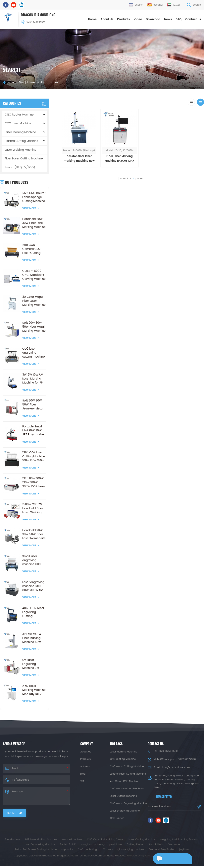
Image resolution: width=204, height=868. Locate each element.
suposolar (67, 851)
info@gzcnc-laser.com (176, 767)
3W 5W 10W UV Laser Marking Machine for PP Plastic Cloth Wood (33, 379)
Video (138, 19)
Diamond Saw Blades (162, 851)
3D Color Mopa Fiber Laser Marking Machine (34, 301)
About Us (107, 19)
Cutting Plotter (135, 846)
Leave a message (171, 859)
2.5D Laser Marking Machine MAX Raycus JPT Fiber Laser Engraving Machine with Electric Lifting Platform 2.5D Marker (34, 690)
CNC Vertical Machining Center (105, 841)
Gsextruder (174, 846)
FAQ (179, 19)
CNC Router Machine (19, 114)
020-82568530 (33, 22)
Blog (83, 774)
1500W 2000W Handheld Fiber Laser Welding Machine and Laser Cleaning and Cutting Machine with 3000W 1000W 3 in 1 (33, 508)
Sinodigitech (156, 846)
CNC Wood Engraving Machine (128, 803)
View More (31, 208)
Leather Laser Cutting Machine (128, 774)
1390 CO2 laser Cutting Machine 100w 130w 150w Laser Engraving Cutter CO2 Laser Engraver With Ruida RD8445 (34, 456)
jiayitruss (184, 851)
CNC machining (87, 851)
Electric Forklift (68, 846)
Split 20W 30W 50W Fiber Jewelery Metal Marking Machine (34, 404)
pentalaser (116, 846)
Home (92, 19)
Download (153, 19)
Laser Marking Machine (20, 132)
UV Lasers (107, 851)
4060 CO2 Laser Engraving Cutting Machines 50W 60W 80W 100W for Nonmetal (33, 612)
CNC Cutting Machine (123, 759)
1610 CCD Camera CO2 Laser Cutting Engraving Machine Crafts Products (33, 249)
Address (85, 766)
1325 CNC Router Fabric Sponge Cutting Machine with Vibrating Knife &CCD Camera (34, 197)
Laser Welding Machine (21, 150)
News (168, 19)
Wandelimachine (72, 841)
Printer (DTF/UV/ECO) (20, 167)
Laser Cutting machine (123, 796)
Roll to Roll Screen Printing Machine (36, 851)
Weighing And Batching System (179, 841)
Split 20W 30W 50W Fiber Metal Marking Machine (34, 327)
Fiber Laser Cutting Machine (24, 158)
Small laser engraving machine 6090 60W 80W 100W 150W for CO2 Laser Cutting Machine (33, 560)
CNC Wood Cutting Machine (127, 766)
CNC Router (117, 818)
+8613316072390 (186, 759)
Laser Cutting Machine (142, 841)
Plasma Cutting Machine (22, 141)
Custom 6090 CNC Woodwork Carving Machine (34, 275)
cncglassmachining (93, 846)
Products (124, 19)
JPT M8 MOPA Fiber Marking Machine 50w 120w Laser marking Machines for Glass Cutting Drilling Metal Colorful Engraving (32, 638)
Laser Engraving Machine (125, 811)
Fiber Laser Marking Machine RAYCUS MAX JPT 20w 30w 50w (113, 155)
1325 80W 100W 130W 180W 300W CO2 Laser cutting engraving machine (34, 482)
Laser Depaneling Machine (39, 846)
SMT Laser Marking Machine (41, 841)
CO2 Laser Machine (18, 123)
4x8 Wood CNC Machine (125, 781)
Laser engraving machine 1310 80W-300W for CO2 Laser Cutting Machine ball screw (34, 586)
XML (83, 781)
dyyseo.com (149, 858)
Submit (15, 813)
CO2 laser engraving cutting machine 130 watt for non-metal (34, 353)
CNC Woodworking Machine (127, 788)
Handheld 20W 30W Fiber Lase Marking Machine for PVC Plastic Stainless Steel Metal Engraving (34, 223)
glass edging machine (131, 851)
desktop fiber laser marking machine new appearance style (77, 159)
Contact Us (193, 19)
